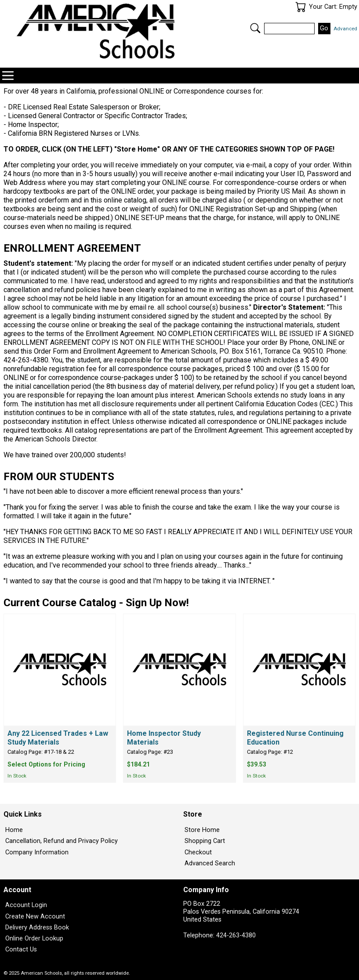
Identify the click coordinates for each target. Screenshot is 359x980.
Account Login (26, 905)
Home (14, 830)
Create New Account (35, 917)
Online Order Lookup (34, 938)
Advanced (345, 29)
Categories (8, 76)
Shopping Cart (205, 841)
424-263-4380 (236, 935)
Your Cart (301, 7)
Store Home (202, 830)
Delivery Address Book (37, 928)
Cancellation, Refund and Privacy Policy (62, 841)
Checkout (198, 852)
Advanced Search (210, 863)
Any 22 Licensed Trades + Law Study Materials (58, 738)
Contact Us (21, 949)
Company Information (37, 852)
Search (255, 28)
